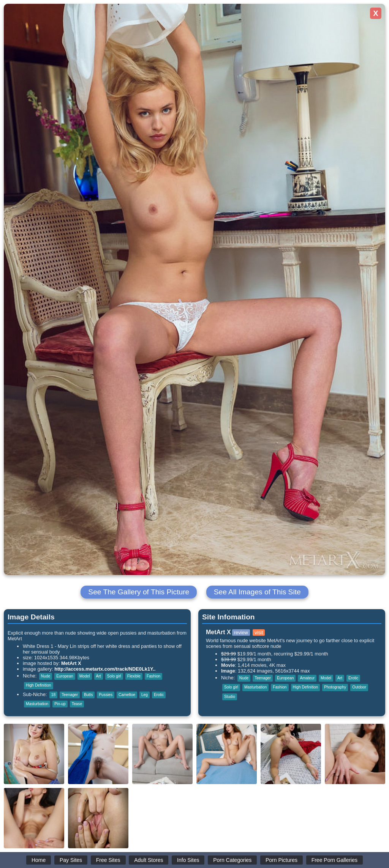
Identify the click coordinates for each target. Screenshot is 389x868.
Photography (335, 687)
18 (53, 695)
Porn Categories (232, 860)
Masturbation (37, 704)
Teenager (70, 695)
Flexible (134, 676)
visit (259, 632)
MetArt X (71, 663)
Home (39, 860)
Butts (88, 695)
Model (85, 676)
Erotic (159, 695)
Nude (46, 676)
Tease (77, 704)
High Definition (39, 685)
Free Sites (108, 860)
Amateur (307, 678)
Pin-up (60, 704)
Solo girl (114, 676)
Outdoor (359, 687)
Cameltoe (127, 695)
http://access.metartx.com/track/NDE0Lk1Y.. (105, 669)
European (65, 676)
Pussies (106, 695)
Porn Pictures (281, 860)
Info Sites (188, 860)
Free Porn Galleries (334, 860)
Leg (145, 695)
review (241, 632)
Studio (230, 697)
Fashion (153, 676)
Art (99, 676)
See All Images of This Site (257, 592)
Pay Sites (71, 860)
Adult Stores (149, 860)
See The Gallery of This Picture (139, 592)
